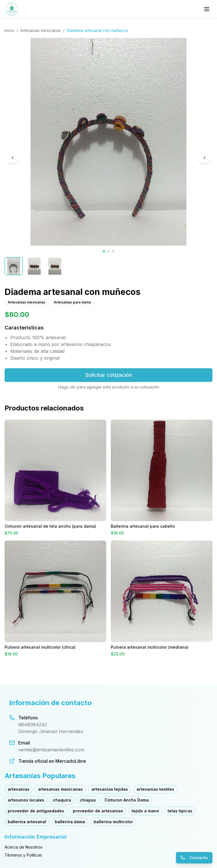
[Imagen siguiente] (204, 158)
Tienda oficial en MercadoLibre (52, 761)
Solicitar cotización (109, 375)
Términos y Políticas (23, 855)
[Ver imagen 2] (108, 251)
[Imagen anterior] (13, 158)
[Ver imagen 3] (113, 251)
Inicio (9, 30)
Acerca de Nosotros (24, 847)
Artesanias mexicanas (41, 30)
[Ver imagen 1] (104, 251)
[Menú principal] (207, 9)
